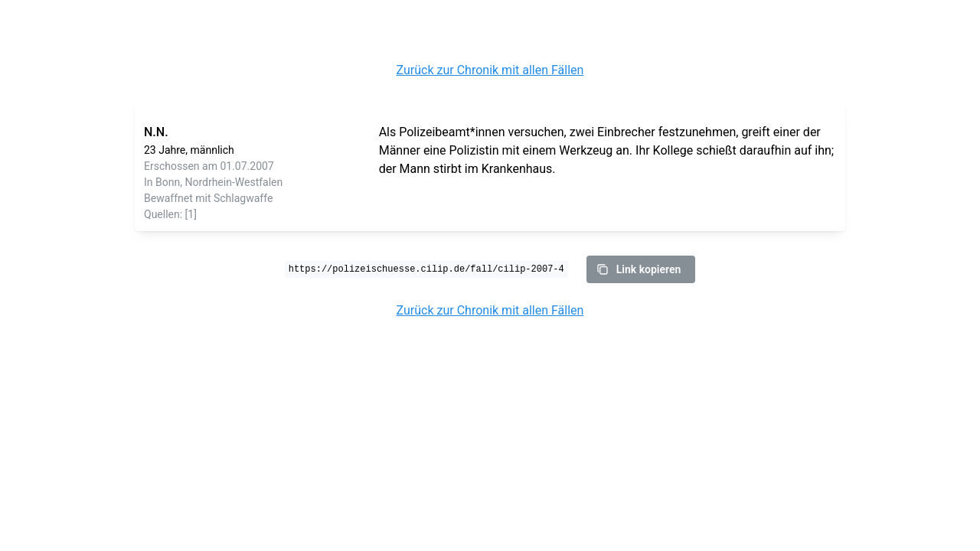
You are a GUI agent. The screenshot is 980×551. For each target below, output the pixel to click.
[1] (191, 214)
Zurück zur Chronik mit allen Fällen (490, 70)
